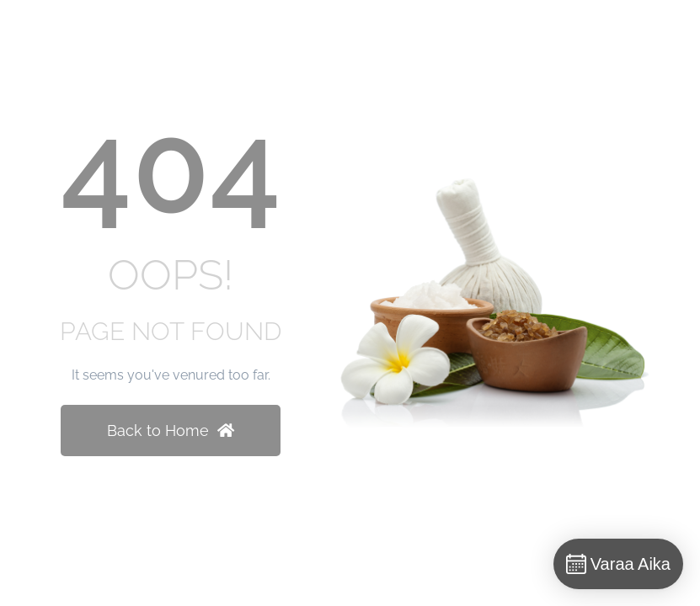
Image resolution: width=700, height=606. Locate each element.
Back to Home (171, 431)
